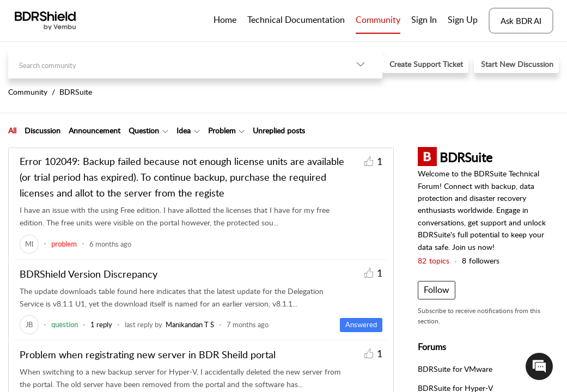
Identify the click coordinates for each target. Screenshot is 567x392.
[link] (29, 244)
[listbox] (361, 64)
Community (378, 20)
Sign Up (463, 20)
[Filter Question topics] (165, 131)
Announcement (94, 130)
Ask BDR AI (521, 21)
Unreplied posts (279, 130)
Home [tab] (225, 20)
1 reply (101, 324)
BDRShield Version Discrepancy (89, 274)
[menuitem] (424, 21)
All (12, 130)
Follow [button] (437, 290)
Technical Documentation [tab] (296, 20)
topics (434, 261)
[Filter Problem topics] (242, 131)
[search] (173, 64)
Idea (184, 130)
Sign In (424, 20)
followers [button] (481, 261)
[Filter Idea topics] (197, 131)
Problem (222, 130)
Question (144, 130)
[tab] (12, 131)
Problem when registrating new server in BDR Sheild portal (148, 354)
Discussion (42, 130)
